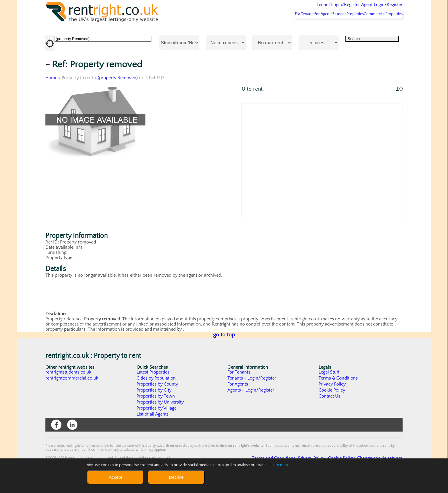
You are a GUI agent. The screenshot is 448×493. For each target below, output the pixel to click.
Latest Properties (153, 387)
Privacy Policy (332, 399)
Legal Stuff (329, 387)
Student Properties (337, 29)
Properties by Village (157, 423)
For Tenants (279, 29)
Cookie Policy (332, 405)
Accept (115, 477)
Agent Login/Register (374, 9)
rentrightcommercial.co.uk (72, 393)
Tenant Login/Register (312, 9)
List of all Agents (153, 429)
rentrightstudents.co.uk (69, 387)
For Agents (305, 29)
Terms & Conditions (338, 393)
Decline (176, 477)
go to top (224, 350)
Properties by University (160, 417)
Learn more (279, 465)
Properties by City (154, 405)
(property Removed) (118, 93)
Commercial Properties (380, 29)
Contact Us (330, 411)
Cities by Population (156, 393)
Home (51, 93)
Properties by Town (156, 411)
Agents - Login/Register (251, 405)
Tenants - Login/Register (252, 393)
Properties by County (158, 399)
